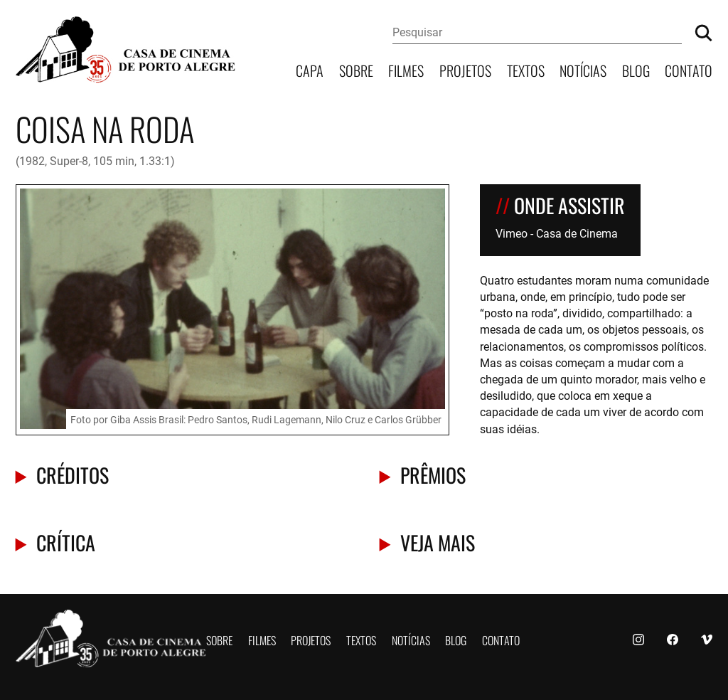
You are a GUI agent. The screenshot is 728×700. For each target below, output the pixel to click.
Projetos (465, 69)
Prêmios (433, 474)
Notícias (583, 69)
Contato (689, 69)
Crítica (66, 542)
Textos (526, 69)
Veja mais (438, 542)
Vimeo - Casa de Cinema (557, 233)
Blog (636, 69)
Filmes (406, 69)
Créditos (73, 474)
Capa (310, 69)
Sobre (356, 69)
